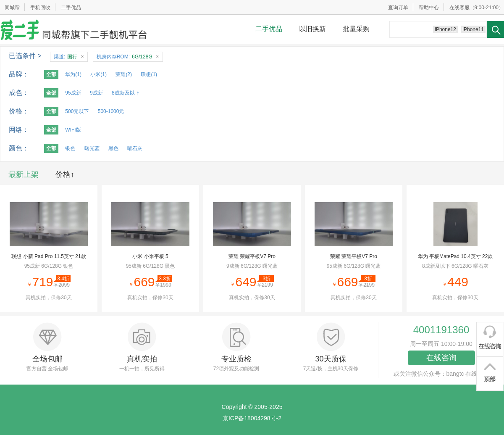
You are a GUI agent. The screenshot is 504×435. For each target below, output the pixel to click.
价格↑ (65, 174)
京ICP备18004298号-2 (252, 418)
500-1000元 (111, 111)
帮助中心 (429, 8)
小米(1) (98, 74)
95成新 (73, 93)
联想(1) (149, 74)
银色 (70, 148)
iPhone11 (473, 29)
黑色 (113, 148)
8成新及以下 (126, 93)
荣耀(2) (124, 74)
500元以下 (77, 111)
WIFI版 (73, 130)
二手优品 (71, 8)
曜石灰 (135, 148)
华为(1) (73, 74)
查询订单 (398, 8)
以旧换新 (312, 29)
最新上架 (24, 174)
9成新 (96, 93)
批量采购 (356, 29)
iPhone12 (445, 29)
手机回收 (40, 8)
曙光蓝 (92, 148)
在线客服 (459, 8)
